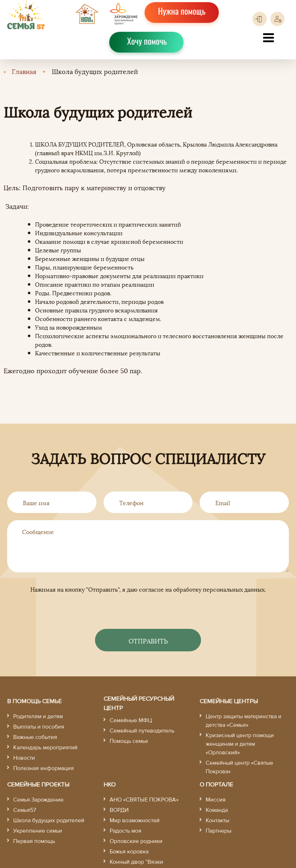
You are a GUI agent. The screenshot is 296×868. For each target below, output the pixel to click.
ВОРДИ (119, 810)
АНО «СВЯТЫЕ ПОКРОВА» (144, 800)
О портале (216, 785)
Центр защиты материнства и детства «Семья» (244, 721)
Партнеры (219, 831)
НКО (110, 785)
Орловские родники (136, 841)
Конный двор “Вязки (136, 862)
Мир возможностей (135, 820)
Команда (217, 810)
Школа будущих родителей (49, 820)
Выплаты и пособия (39, 727)
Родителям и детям (38, 716)
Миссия (216, 800)
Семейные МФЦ (131, 720)
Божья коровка (129, 852)
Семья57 (25, 810)
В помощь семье (34, 701)
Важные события (35, 737)
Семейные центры (229, 701)
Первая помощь (34, 841)
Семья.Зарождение (38, 800)
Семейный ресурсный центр (139, 703)
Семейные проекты (38, 785)
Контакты (217, 820)
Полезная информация (44, 768)
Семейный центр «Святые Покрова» (239, 767)
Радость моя (126, 831)
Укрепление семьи (38, 831)
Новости (24, 758)
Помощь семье (129, 741)
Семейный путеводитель (142, 731)
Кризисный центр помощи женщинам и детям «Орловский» (240, 744)
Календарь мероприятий (45, 748)
